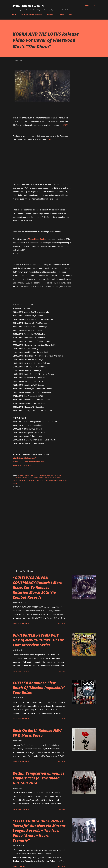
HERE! (65, 125)
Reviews (61, 14)
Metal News (57, 478)
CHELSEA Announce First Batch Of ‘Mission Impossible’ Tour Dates (39, 688)
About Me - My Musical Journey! (32, 14)
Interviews (50, 14)
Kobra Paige (17, 478)
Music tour (25, 480)
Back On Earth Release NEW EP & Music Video (37, 733)
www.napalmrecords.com (23, 465)
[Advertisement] (42, 547)
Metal (36, 478)
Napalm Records (45, 480)
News (71, 14)
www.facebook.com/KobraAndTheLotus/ (29, 462)
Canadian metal (23, 475)
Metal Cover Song (46, 478)
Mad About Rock (28, 6)
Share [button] (15, 484)
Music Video (34, 480)
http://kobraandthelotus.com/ (24, 458)
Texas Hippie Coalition (38, 239)
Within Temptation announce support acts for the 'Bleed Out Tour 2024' (39, 778)
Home (14, 14)
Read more (62, 623)
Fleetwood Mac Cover (38, 475)
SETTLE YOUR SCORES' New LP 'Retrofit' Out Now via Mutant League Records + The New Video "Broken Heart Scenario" (39, 831)
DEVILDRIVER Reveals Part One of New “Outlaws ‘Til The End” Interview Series (38, 640)
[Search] (87, 6)
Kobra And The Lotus (54, 475)
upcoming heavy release (60, 480)
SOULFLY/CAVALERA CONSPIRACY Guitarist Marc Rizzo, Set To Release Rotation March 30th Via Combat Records (37, 587)
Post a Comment (24, 623)
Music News (17, 480)
